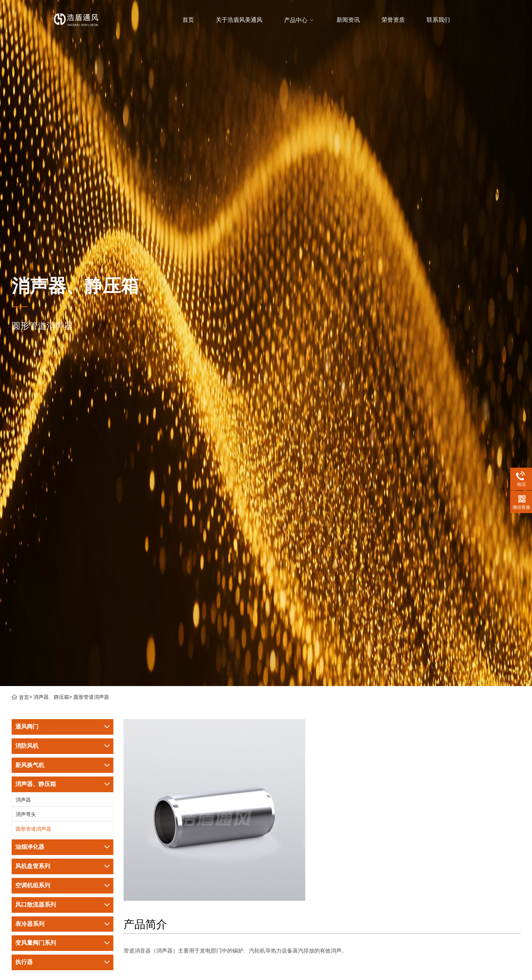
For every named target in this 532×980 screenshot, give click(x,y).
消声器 (23, 800)
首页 (188, 20)
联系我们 (438, 20)
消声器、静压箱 (51, 697)
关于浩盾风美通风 (239, 20)
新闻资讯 (348, 20)
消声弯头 (26, 814)
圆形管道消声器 (91, 697)
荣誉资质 (393, 20)
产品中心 (299, 20)
